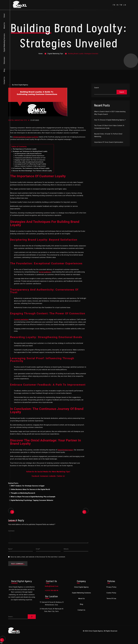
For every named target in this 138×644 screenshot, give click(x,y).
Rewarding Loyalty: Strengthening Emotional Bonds (29, 162)
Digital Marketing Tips (55, 54)
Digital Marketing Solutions (81, 593)
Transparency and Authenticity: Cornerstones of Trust (30, 158)
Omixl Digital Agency (65, 450)
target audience (45, 272)
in (117, 5)
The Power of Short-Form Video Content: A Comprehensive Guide (109, 127)
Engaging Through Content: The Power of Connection (30, 160)
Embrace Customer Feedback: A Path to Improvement (30, 166)
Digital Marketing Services (4, 43)
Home (40, 54)
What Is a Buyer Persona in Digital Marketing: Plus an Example (33, 497)
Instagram (44, 476)
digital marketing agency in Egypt (26, 137)
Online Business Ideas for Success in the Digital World (30, 489)
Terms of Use (111, 599)
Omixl (4, 16)
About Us (4, 26)
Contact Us (4, 80)
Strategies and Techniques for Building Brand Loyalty (30, 151)
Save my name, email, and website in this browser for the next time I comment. (38, 557)
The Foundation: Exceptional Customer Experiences (29, 156)
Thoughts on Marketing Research (23, 493)
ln (125, 5)
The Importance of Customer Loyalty (25, 149)
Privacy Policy (111, 587)
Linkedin (52, 476)
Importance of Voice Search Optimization (109, 142)
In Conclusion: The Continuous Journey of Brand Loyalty (31, 168)
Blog (4, 70)
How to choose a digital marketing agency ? (110, 120)
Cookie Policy (111, 593)
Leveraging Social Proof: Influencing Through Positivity (30, 164)
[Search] (32, 617)
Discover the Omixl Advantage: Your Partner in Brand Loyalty (32, 171)
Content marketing (21, 319)
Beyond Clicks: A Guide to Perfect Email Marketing (108, 135)
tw (121, 5)
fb (114, 5)
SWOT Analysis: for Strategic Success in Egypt (28, 486)
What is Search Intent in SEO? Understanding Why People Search (110, 113)
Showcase (4, 60)
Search (97, 88)
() (61, 476)
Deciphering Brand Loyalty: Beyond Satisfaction (28, 154)
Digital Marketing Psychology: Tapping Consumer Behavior (32, 500)
